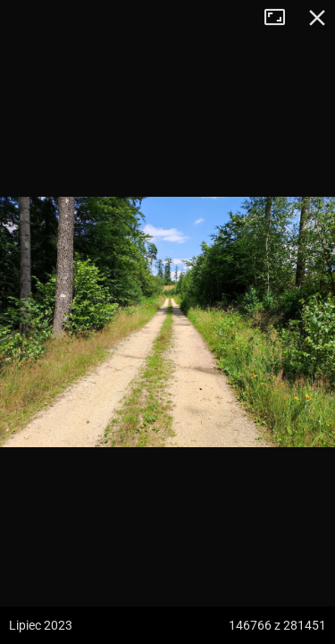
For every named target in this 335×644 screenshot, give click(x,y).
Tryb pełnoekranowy (281, 18)
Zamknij (317, 18)
